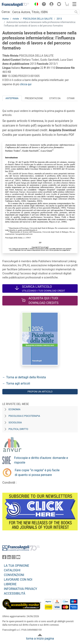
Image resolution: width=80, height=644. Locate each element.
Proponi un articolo (40, 392)
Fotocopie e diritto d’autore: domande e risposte (41, 460)
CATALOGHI (12, 570)
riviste (16, 19)
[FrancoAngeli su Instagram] (14, 558)
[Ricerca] (76, 12)
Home (5, 19)
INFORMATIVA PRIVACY (20, 589)
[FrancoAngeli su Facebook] (4, 558)
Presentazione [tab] (34, 98)
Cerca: (6, 12)
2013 (59, 19)
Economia (14, 409)
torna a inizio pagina (40, 638)
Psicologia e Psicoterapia (24, 416)
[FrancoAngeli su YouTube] (18, 558)
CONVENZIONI (14, 575)
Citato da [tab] (55, 98)
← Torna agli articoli (16, 383)
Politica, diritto (18, 429)
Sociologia (15, 423)
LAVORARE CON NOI (18, 580)
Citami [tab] (71, 98)
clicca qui (26, 84)
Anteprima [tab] (12, 98)
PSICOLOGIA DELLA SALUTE (38, 19)
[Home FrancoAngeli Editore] (16, 5)
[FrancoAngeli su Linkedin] (9, 558)
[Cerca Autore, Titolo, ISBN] (42, 12)
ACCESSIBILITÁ (15, 593)
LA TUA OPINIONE (17, 566)
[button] (35, 5)
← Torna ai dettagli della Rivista (24, 377)
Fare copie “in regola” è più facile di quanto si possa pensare (37, 473)
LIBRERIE (10, 584)
